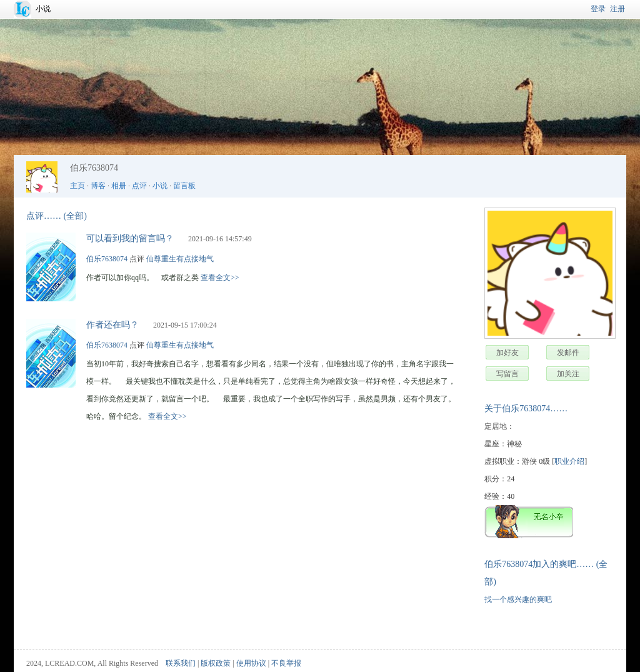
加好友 (507, 353)
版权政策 (216, 663)
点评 (139, 186)
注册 (617, 9)
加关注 (568, 374)
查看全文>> (220, 278)
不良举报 (286, 663)
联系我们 (181, 663)
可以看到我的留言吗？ (130, 238)
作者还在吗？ (112, 325)
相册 (119, 186)
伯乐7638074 (107, 259)
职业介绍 (569, 461)
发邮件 (568, 353)
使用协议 (251, 663)
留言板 (184, 186)
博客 (98, 186)
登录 (598, 9)
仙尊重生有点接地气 (180, 259)
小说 (43, 9)
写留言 (507, 374)
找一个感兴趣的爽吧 (518, 599)
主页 (77, 186)
